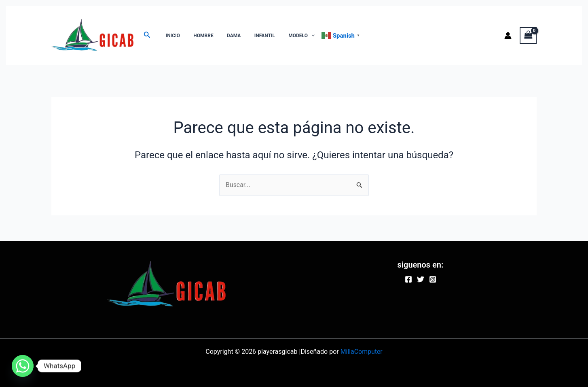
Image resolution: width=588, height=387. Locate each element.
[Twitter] (421, 279)
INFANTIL (251, 36)
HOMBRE (198, 36)
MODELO (284, 36)
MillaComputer (361, 352)
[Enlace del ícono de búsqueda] (147, 35)
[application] (294, 36)
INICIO (171, 36)
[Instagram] (433, 279)
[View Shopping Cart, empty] (528, 35)
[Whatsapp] (23, 366)
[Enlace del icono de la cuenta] (508, 36)
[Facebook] (408, 279)
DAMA (224, 36)
